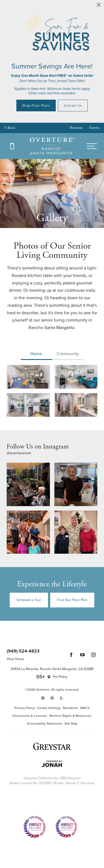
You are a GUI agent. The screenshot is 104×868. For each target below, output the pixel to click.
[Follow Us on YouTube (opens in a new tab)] (82, 655)
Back (10, 128)
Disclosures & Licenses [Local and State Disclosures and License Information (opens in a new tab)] (30, 716)
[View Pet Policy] (57, 677)
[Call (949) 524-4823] (12, 146)
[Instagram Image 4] (76, 532)
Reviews (76, 128)
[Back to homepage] (52, 146)
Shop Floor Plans (36, 106)
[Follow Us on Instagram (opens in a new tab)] (93, 655)
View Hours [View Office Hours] (15, 659)
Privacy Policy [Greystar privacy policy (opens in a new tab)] (25, 708)
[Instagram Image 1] (28, 484)
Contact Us (73, 106)
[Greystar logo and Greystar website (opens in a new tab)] (52, 746)
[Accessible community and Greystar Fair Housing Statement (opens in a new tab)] (61, 698)
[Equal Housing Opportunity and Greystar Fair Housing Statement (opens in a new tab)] (43, 698)
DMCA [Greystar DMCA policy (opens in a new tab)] (85, 708)
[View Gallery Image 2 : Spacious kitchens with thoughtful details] (28, 405)
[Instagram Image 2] (76, 484)
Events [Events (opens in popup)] (94, 128)
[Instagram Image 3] (28, 532)
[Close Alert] (99, 5)
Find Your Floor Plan (72, 600)
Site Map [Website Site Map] (71, 724)
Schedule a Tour (29, 600)
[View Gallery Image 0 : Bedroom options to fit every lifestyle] (28, 377)
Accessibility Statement (45, 724)
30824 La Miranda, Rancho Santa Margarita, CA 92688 (52, 669)
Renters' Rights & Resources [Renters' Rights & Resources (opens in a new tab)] (70, 716)
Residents (70, 708)
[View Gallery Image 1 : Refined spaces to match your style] (76, 377)
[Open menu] (92, 146)
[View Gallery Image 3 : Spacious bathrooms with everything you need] (76, 405)
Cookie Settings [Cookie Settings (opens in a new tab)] (49, 708)
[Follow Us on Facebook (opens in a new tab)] (71, 655)
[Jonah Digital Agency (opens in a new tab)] (52, 764)
